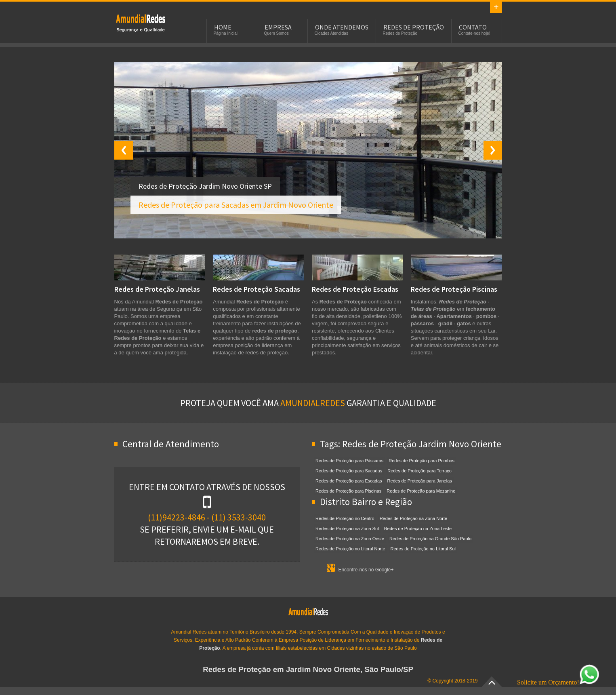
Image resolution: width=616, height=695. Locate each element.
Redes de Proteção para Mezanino (421, 491)
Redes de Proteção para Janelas (420, 481)
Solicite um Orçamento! (558, 682)
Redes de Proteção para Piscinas (348, 491)
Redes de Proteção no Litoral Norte (350, 549)
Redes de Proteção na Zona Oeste (350, 539)
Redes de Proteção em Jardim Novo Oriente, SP (141, 23)
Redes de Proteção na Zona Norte (414, 518)
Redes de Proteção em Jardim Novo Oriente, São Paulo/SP (308, 669)
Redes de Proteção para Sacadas (349, 471)
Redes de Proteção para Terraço (419, 471)
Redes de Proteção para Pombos (422, 461)
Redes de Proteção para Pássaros (349, 461)
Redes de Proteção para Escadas (349, 481)
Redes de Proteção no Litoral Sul (423, 549)
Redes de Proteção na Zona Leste (418, 529)
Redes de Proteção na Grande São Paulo (430, 539)
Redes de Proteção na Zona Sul (347, 529)
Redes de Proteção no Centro (345, 518)
